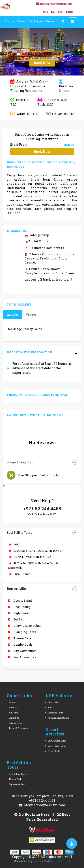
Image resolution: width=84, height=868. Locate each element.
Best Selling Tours (17, 774)
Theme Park (20, 638)
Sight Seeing (20, 613)
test (14, 544)
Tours (22, 21)
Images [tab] (13, 314)
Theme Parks (15, 779)
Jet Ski (16, 619)
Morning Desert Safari (57, 718)
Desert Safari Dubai (56, 746)
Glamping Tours (22, 632)
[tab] (42, 462)
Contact (52, 21)
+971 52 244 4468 (42, 509)
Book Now (42, 63)
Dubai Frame (19, 574)
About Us (12, 707)
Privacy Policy (14, 723)
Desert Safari (20, 600)
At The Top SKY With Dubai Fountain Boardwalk (35, 565)
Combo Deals (20, 644)
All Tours (12, 713)
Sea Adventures (22, 657)
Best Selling (19, 607)
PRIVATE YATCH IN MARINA (30, 557)
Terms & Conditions (17, 728)
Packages (36, 21)
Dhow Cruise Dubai (24, 626)
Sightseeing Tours (17, 784)
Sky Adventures (22, 651)
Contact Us (13, 718)
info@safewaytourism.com (42, 805)
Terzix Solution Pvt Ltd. (52, 861)
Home (10, 21)
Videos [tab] (31, 314)
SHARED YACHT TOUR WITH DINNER (36, 551)
